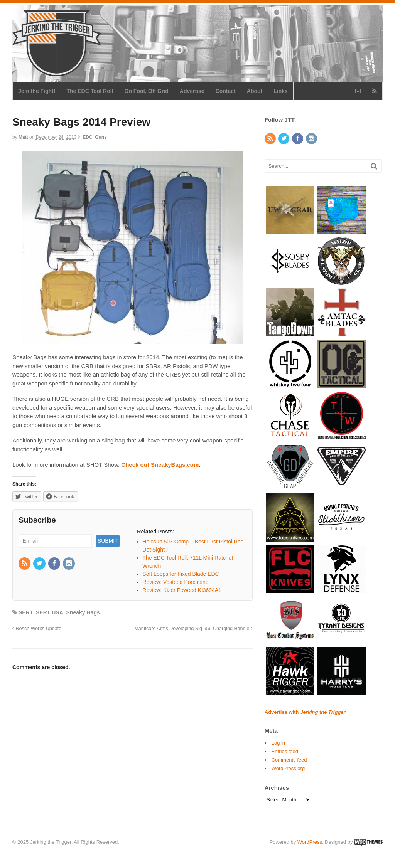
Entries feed (285, 751)
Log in (278, 743)
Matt (23, 137)
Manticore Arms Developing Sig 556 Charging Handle (193, 629)
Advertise (192, 91)
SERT (26, 612)
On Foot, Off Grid (147, 91)
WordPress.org (288, 768)
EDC (87, 137)
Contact (226, 91)
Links (281, 91)
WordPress (310, 842)
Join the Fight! (37, 91)
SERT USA (50, 612)
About (255, 91)
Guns (101, 137)
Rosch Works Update (37, 629)
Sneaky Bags (83, 612)
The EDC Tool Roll (90, 91)
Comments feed (289, 760)
